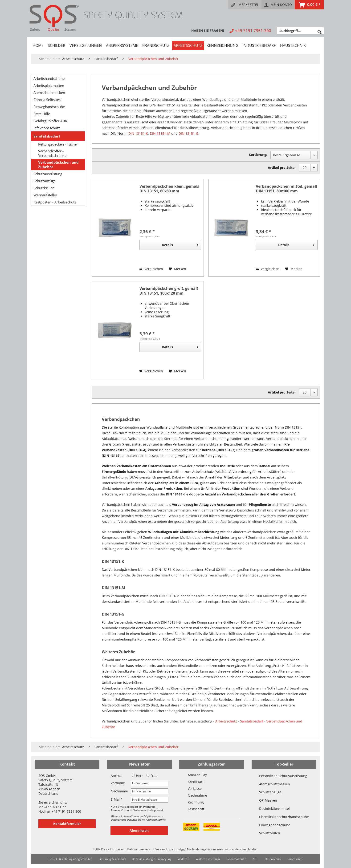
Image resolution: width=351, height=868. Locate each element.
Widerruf (184, 859)
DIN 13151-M (160, 133)
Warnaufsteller (45, 195)
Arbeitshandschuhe (49, 78)
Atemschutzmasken (49, 93)
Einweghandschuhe (49, 107)
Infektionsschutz (47, 128)
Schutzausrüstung (48, 174)
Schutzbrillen (44, 188)
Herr (137, 776)
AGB (255, 859)
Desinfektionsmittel (274, 809)
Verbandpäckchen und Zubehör (58, 165)
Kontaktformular (67, 824)
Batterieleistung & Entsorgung (152, 859)
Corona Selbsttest (48, 100)
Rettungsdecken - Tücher (58, 144)
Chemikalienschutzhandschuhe (284, 817)
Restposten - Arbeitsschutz (55, 202)
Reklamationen (236, 859)
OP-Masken (268, 800)
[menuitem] (245, 5)
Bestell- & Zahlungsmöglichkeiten (70, 859)
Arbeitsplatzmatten (49, 85)
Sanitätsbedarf (47, 136)
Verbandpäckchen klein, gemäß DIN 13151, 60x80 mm (169, 189)
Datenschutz (273, 859)
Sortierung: (258, 155)
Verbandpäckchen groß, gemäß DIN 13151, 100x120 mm (169, 291)
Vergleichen (151, 269)
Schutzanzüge (45, 181)
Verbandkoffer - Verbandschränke (52, 153)
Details (180, 244)
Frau (152, 776)
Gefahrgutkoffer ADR (50, 121)
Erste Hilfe (42, 114)
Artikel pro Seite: (282, 168)
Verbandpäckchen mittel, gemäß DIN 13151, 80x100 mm (287, 189)
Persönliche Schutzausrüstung (283, 776)
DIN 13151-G (188, 133)
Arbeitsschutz (226, 721)
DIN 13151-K (138, 133)
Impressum (295, 859)
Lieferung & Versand (112, 859)
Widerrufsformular (208, 859)
